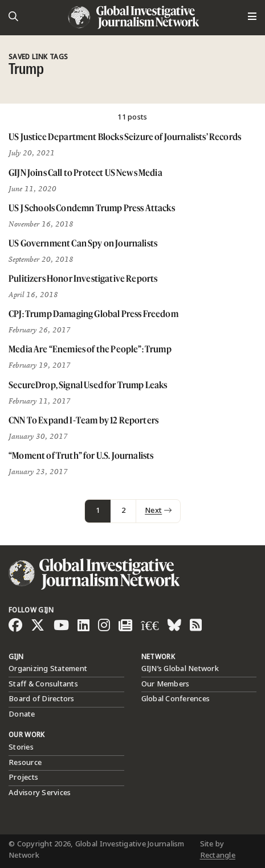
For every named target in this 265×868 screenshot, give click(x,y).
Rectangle (218, 855)
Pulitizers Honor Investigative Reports (83, 278)
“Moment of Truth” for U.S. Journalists (81, 455)
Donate (22, 714)
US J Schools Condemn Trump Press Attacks (92, 208)
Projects (23, 778)
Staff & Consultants (43, 684)
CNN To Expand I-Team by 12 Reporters (83, 420)
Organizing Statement (48, 669)
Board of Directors (42, 699)
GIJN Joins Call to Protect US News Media (85, 172)
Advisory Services (40, 793)
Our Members (166, 684)
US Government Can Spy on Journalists (83, 243)
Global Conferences (176, 699)
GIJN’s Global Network (180, 669)
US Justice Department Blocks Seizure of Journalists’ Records (125, 137)
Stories (21, 747)
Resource (25, 763)
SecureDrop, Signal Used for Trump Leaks (88, 385)
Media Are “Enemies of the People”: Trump (90, 349)
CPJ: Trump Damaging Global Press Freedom (93, 314)
